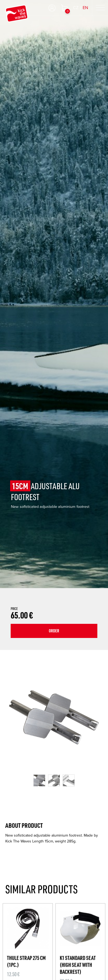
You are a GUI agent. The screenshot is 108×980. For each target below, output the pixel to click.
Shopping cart (64, 8)
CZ (76, 8)
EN (85, 8)
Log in (52, 8)
